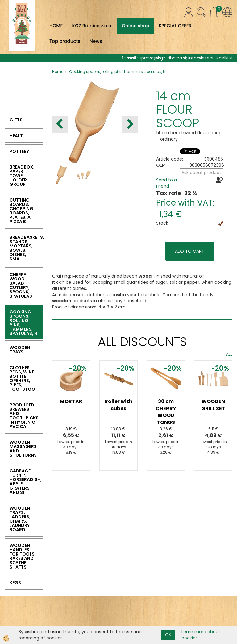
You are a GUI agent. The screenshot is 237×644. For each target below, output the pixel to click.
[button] (130, 124)
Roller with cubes (118, 405)
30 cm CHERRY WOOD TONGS (166, 412)
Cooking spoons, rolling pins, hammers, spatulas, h (117, 72)
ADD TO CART (190, 251)
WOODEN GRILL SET (213, 405)
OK (168, 635)
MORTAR (71, 401)
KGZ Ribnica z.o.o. (92, 26)
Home (58, 72)
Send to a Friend (166, 183)
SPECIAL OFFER (175, 26)
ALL (229, 354)
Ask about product (201, 173)
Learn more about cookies (201, 635)
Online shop (135, 26)
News (96, 41)
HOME (56, 26)
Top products (65, 41)
